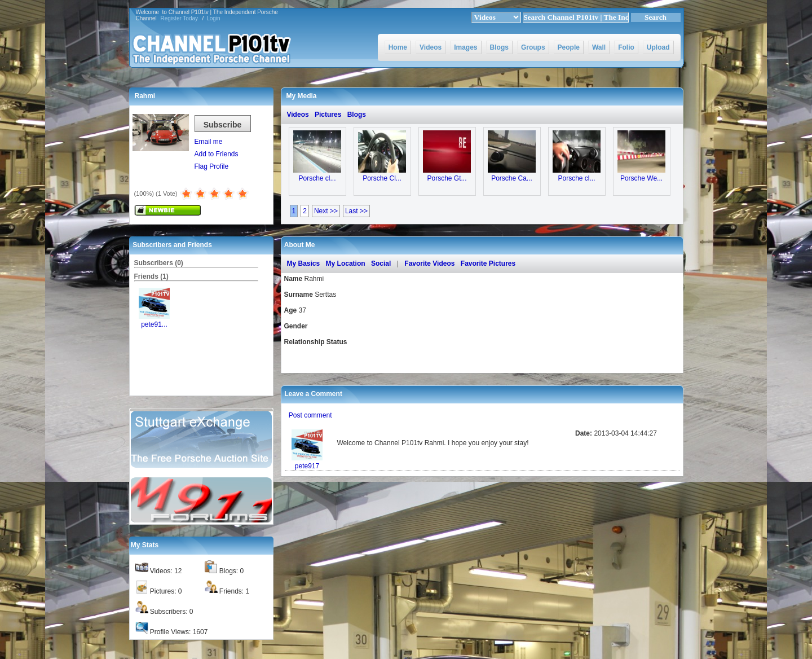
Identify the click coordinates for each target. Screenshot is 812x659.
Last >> (356, 211)
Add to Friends (217, 154)
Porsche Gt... (447, 178)
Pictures (328, 115)
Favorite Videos (429, 263)
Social (381, 263)
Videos (431, 47)
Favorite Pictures (488, 263)
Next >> (326, 211)
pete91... (154, 324)
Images (465, 47)
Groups (533, 47)
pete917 (307, 466)
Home (398, 47)
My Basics (304, 263)
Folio (626, 47)
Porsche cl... (317, 178)
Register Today (180, 18)
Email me (209, 142)
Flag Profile (212, 166)
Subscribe (223, 125)
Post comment (310, 415)
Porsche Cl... (382, 178)
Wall (599, 47)
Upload (658, 47)
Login (213, 18)
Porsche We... (641, 178)
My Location (346, 263)
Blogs (499, 47)
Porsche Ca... (512, 178)
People (569, 47)
